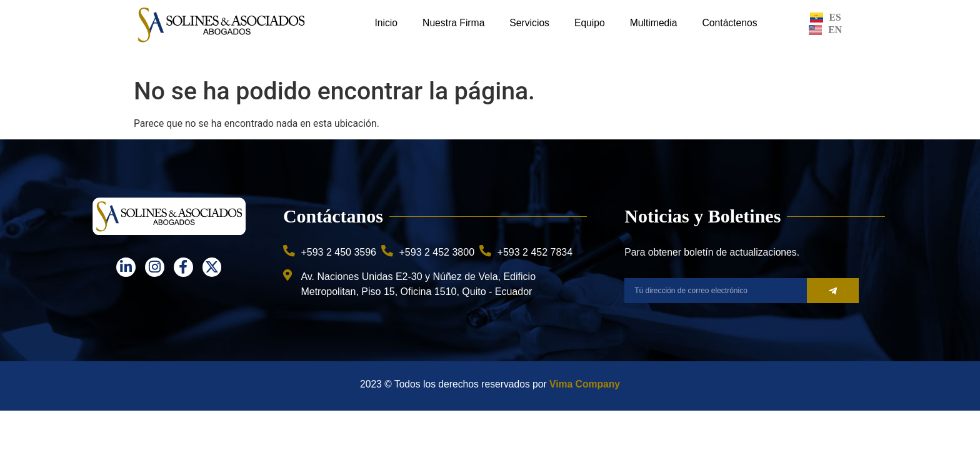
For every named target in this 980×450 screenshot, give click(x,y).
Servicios (529, 23)
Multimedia (654, 23)
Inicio (386, 23)
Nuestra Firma (453, 23)
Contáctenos (730, 23)
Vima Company (585, 384)
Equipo (590, 23)
